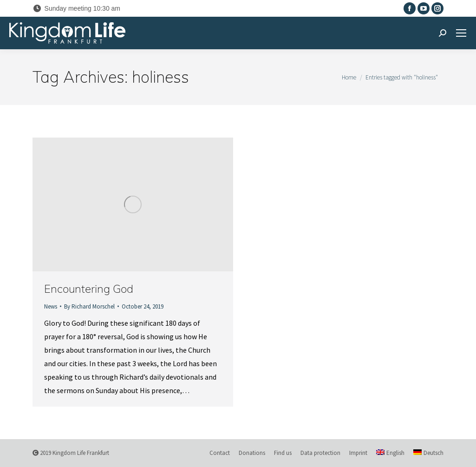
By (89, 306)
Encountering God (89, 289)
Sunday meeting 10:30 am (76, 8)
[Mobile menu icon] (461, 33)
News (51, 306)
